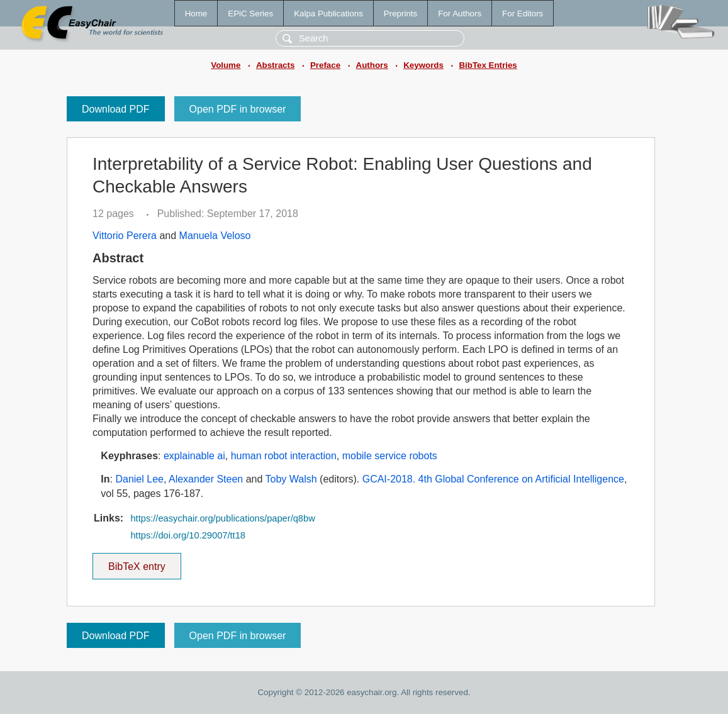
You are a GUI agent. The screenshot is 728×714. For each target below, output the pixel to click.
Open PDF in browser (238, 109)
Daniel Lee (139, 479)
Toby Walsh (291, 479)
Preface (325, 65)
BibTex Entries (488, 65)
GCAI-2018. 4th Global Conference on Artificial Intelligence (493, 479)
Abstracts (275, 65)
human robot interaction (284, 456)
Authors (372, 65)
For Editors (523, 14)
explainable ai (194, 456)
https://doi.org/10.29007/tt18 (188, 535)
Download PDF (116, 109)
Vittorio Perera (125, 236)
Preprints (400, 14)
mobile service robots (390, 456)
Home (196, 14)
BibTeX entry (137, 562)
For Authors (460, 14)
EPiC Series (250, 14)
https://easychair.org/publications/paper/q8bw (222, 518)
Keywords (423, 65)
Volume (226, 65)
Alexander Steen (206, 479)
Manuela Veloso (215, 236)
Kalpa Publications (328, 14)
